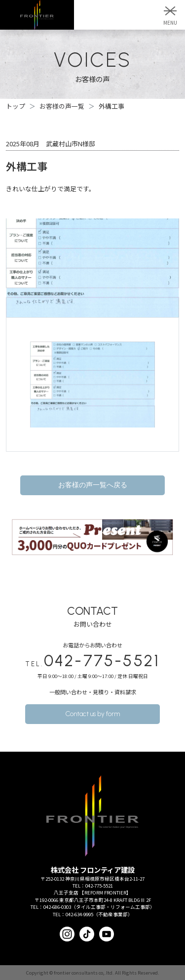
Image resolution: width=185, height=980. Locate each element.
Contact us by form (93, 714)
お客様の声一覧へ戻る (93, 485)
